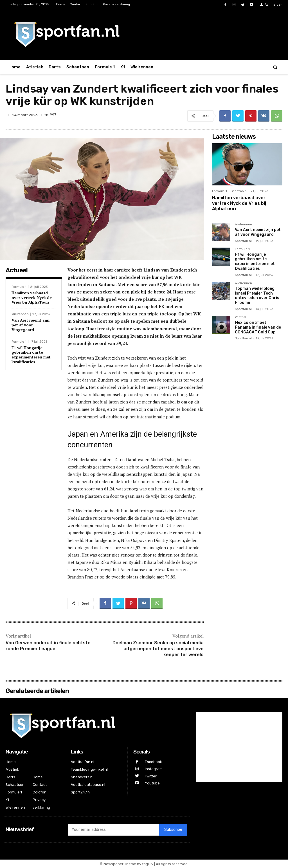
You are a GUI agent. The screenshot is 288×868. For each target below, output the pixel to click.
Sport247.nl (81, 792)
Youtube (152, 783)
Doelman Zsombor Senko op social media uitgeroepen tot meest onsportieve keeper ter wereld (158, 649)
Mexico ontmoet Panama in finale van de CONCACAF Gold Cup (258, 327)
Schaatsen (15, 785)
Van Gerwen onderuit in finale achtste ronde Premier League (48, 646)
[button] (275, 67)
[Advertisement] (247, 434)
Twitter (151, 776)
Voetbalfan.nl (83, 762)
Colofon (40, 792)
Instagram (154, 769)
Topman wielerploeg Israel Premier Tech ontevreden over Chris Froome (257, 296)
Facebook (153, 762)
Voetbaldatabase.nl (88, 785)
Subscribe (173, 830)
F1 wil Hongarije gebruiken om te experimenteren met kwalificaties (31, 355)
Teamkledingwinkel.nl (89, 769)
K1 (7, 800)
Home (11, 762)
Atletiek (12, 769)
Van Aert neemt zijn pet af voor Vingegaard (31, 325)
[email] (114, 830)
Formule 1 (19, 287)
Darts (10, 777)
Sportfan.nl (239, 191)
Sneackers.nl (82, 777)
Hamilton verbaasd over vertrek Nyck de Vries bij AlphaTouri (32, 298)
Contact (40, 785)
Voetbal (240, 317)
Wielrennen (20, 314)
